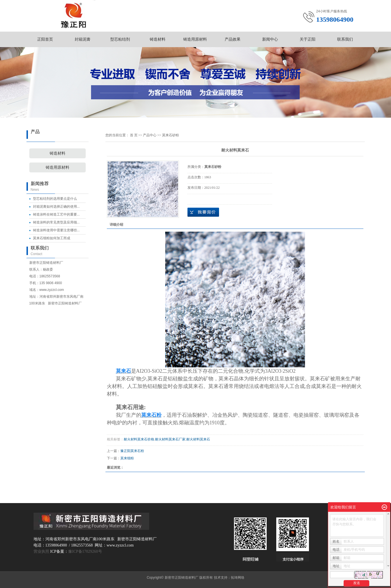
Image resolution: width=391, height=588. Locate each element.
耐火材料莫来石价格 (139, 439)
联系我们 (345, 39)
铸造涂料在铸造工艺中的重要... (56, 214)
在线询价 (203, 212)
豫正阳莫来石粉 (132, 451)
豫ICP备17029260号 (85, 551)
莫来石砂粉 (171, 135)
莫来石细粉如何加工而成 (52, 238)
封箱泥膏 (83, 39)
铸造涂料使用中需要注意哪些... (56, 230)
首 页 (134, 135)
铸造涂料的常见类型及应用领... (56, 222)
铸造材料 (158, 39)
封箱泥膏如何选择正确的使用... (56, 207)
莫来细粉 (127, 458)
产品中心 (150, 135)
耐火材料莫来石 (198, 439)
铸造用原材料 (195, 39)
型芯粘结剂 (120, 39)
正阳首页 (45, 39)
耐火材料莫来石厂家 (170, 439)
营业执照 (41, 551)
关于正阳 (308, 39)
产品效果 (233, 39)
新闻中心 (270, 39)
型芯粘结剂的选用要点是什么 (55, 199)
